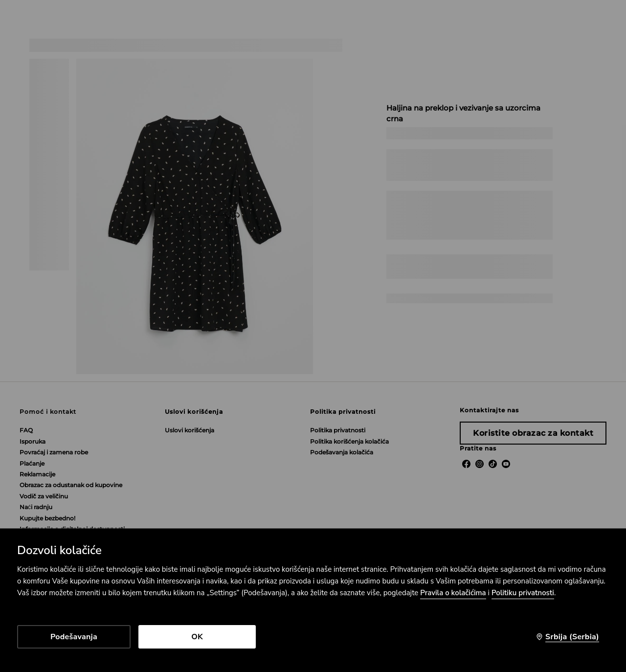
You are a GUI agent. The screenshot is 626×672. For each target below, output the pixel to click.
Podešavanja (74, 637)
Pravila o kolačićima (453, 593)
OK (197, 637)
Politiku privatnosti (523, 593)
